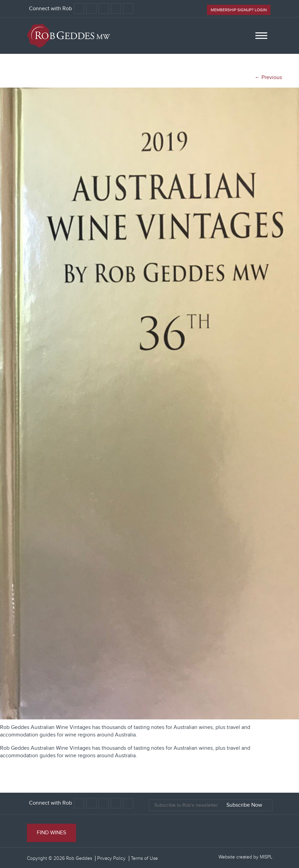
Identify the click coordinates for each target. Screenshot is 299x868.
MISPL (266, 857)
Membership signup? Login (239, 10)
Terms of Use (144, 858)
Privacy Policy (111, 858)
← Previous (268, 78)
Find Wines (51, 833)
